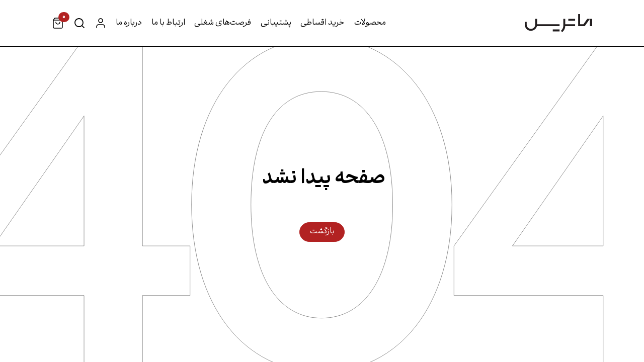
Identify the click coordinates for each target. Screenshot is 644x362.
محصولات (370, 23)
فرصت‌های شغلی (223, 23)
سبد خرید (61, 20)
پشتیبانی (276, 23)
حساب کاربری (101, 23)
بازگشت (322, 232)
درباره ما (129, 23)
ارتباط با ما (168, 23)
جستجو (79, 23)
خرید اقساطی (323, 23)
